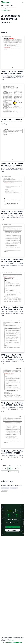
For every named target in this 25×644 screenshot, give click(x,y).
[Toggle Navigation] (23, 2)
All (5, 8)
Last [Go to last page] (16, 472)
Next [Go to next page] (10, 472)
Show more (4, 491)
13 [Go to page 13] (6, 469)
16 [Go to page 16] (16, 469)
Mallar (9, 8)
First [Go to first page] (4, 466)
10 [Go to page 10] (17, 466)
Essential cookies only (7, 642)
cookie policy (11, 640)
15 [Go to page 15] (13, 469)
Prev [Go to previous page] (9, 466)
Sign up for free (13, 527)
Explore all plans (13, 530)
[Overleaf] (5, 2)
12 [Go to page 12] (2, 469)
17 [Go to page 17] (19, 469)
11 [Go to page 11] (20, 466)
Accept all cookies (17, 642)
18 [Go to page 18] (2, 472)
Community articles (6, 10)
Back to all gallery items (7, 5)
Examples (14, 8)
